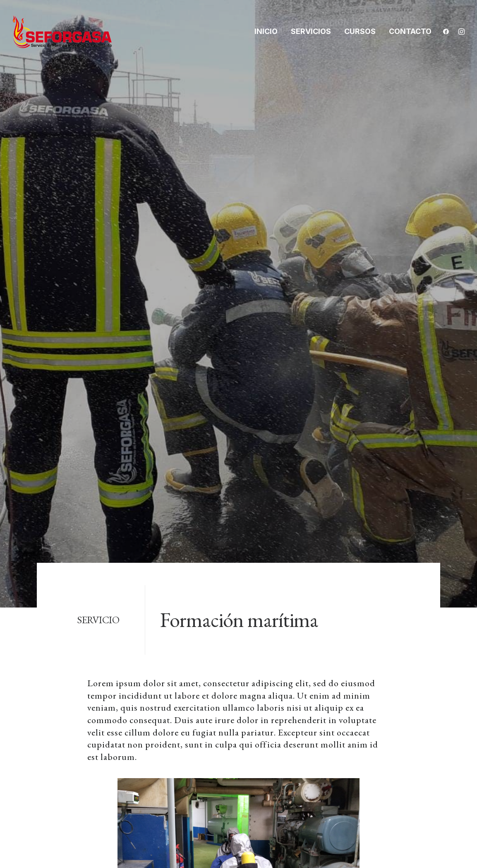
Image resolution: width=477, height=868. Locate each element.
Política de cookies (395, 694)
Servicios (311, 31)
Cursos (360, 31)
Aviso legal (381, 653)
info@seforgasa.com (81, 738)
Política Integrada (393, 715)
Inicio (266, 31)
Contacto (410, 31)
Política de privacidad (400, 674)
